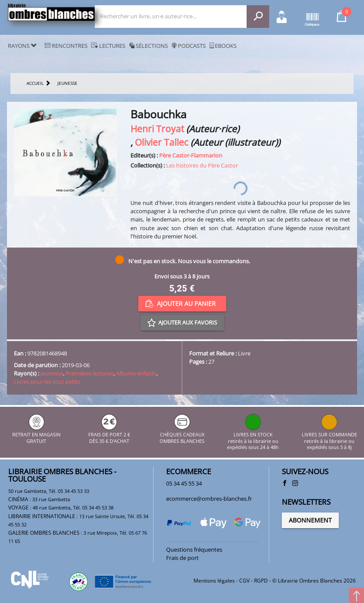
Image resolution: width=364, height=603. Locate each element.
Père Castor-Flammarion (191, 155)
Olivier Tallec (162, 142)
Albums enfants (136, 373)
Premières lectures (90, 373)
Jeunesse (52, 373)
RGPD (261, 581)
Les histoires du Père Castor (202, 165)
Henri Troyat (157, 129)
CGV (244, 581)
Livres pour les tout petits (47, 382)
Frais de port (182, 558)
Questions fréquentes (194, 549)
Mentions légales (214, 581)
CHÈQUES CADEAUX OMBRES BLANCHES (182, 435)
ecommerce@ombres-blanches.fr (209, 499)
